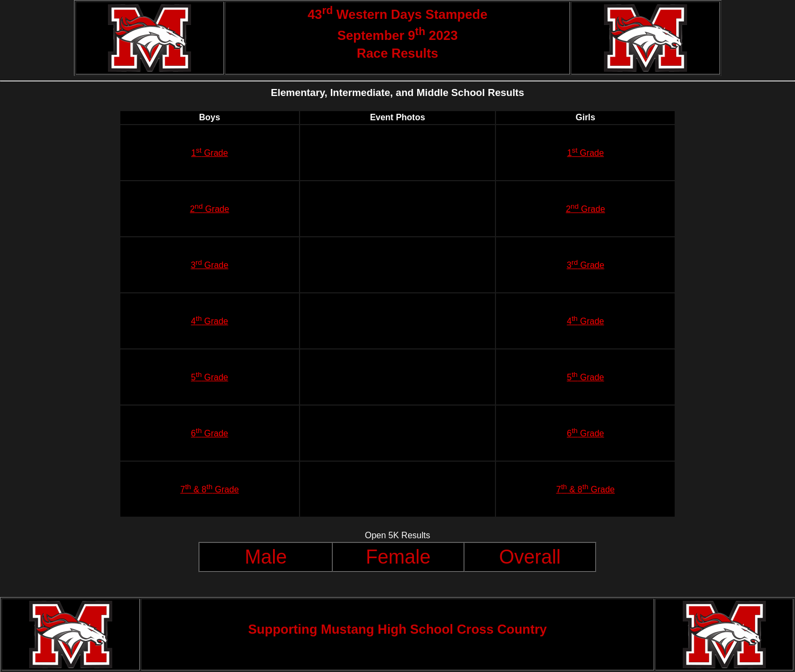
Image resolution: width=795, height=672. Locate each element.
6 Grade (210, 433)
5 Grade (210, 377)
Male (266, 557)
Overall (530, 557)
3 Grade (209, 265)
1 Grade (209, 153)
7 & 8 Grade (210, 489)
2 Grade (210, 209)
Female (398, 557)
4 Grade (210, 321)
